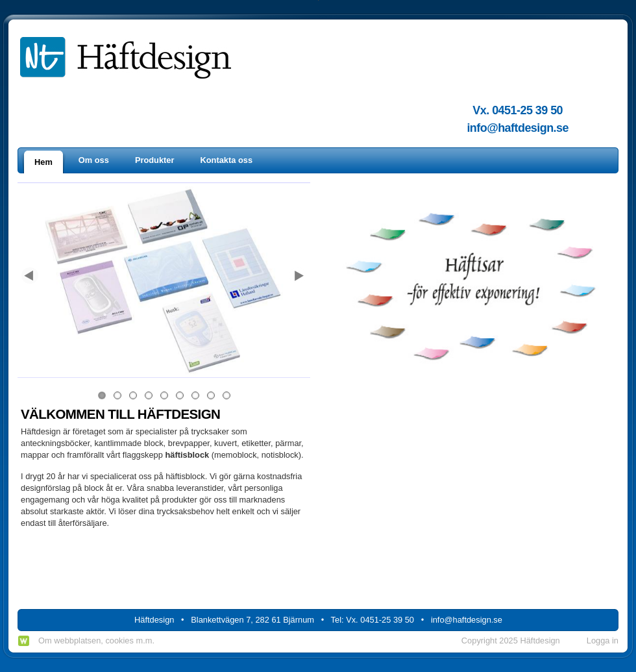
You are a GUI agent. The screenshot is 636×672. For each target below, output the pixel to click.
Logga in (603, 641)
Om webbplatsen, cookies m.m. (96, 641)
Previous (31, 277)
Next (297, 277)
